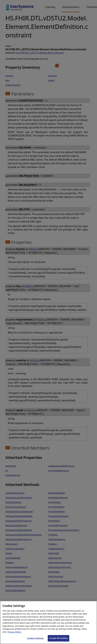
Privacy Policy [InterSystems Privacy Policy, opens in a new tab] (14, 639)
